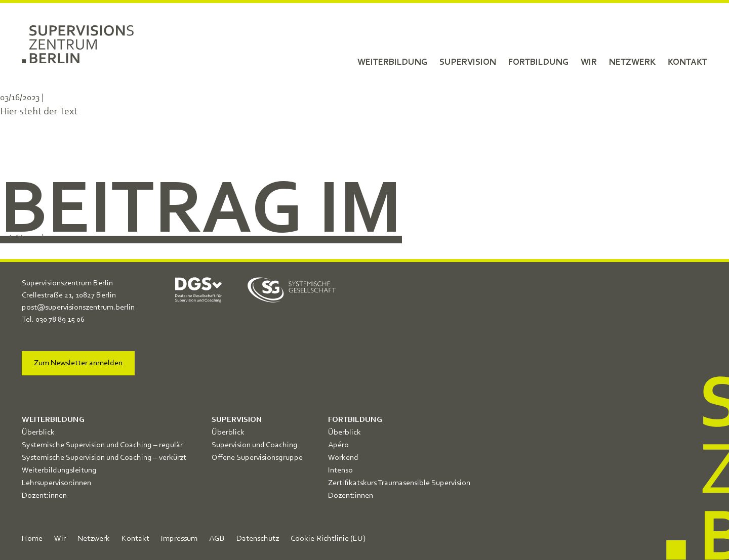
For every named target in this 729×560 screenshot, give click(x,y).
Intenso (340, 470)
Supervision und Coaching (255, 445)
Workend (343, 458)
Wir (589, 62)
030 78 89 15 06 (60, 320)
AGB (217, 539)
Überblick (38, 433)
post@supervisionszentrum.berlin (78, 308)
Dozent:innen (44, 496)
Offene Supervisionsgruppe (257, 458)
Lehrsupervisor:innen (56, 483)
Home (32, 539)
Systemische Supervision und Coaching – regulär (102, 445)
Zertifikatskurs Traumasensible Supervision (399, 483)
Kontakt (687, 62)
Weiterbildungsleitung (59, 470)
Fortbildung (538, 62)
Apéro (338, 445)
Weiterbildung (392, 62)
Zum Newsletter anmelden (78, 363)
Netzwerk (632, 62)
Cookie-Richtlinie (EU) (328, 539)
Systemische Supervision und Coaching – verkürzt (104, 458)
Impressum (179, 539)
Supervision (468, 62)
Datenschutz (258, 539)
